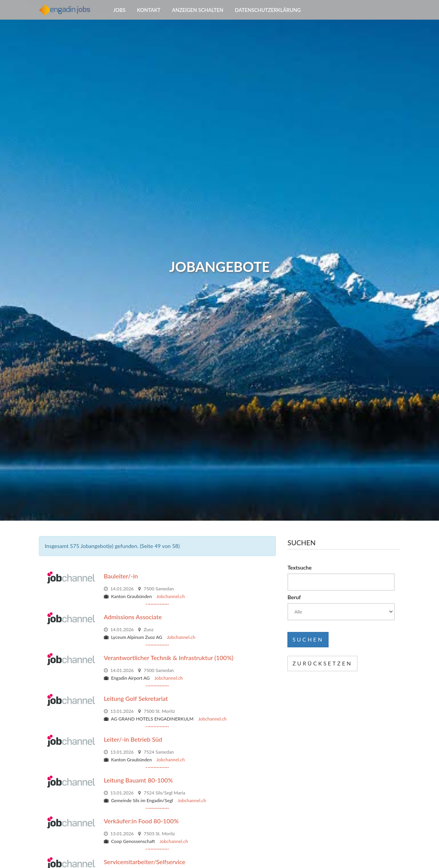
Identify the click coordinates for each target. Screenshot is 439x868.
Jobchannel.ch (171, 596)
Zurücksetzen (322, 663)
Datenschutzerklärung (268, 19)
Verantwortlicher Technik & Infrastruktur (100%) (169, 658)
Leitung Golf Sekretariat (136, 698)
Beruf (294, 597)
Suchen (308, 639)
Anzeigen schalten (198, 19)
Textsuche (300, 567)
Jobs (120, 19)
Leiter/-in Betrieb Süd (133, 739)
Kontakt (149, 19)
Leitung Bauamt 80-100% (139, 780)
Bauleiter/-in (121, 576)
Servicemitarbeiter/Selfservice (145, 862)
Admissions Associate (133, 617)
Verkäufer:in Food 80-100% (141, 821)
